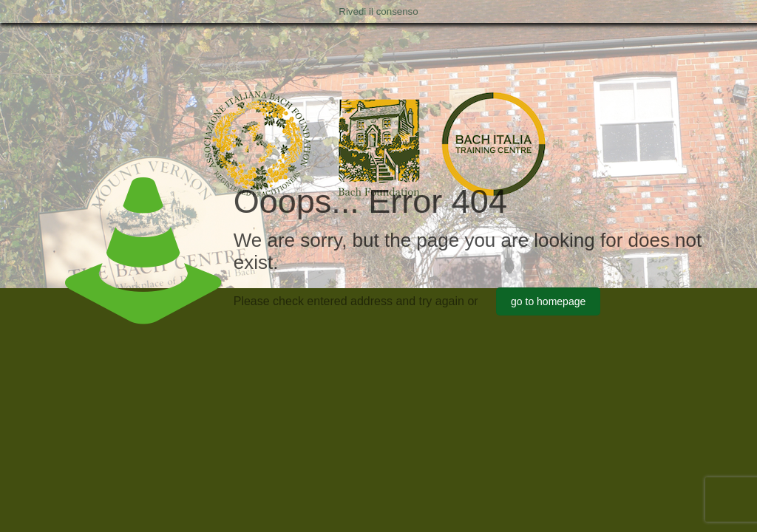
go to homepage (548, 301)
